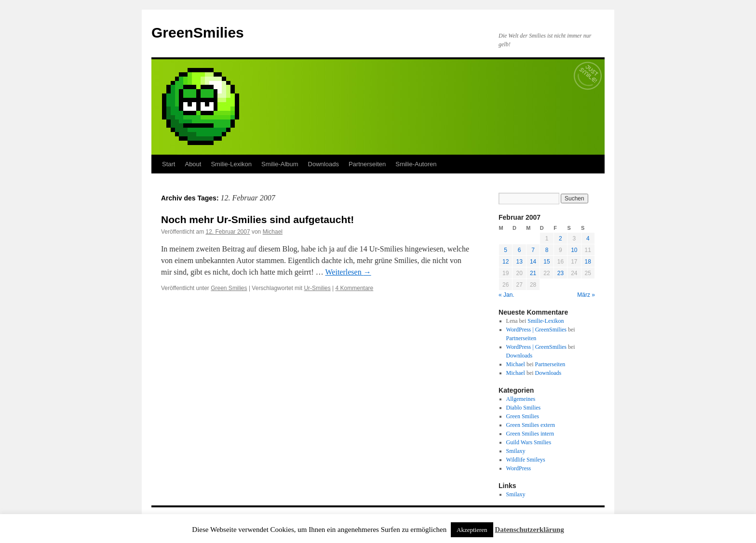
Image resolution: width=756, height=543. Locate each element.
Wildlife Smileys (526, 460)
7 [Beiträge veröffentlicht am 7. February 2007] (533, 250)
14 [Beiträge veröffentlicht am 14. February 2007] (533, 262)
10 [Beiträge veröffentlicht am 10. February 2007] (574, 250)
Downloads (324, 164)
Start (169, 164)
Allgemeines (521, 399)
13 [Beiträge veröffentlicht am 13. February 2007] (519, 262)
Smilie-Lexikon (231, 164)
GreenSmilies (198, 33)
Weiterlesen (348, 272)
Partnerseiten (367, 164)
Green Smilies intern (530, 434)
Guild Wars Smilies (529, 442)
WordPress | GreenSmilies (536, 330)
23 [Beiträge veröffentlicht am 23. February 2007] (560, 273)
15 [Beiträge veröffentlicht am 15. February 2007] (547, 262)
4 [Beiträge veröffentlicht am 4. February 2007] (588, 238)
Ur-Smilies (317, 288)
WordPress (519, 468)
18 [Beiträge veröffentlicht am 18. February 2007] (588, 262)
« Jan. (506, 295)
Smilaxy (516, 451)
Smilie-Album (280, 164)
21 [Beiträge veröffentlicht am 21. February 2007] (533, 273)
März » (586, 295)
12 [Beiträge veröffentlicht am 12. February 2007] (506, 262)
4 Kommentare (355, 288)
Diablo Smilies (524, 408)
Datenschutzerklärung (529, 530)
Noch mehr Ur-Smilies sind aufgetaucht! (257, 219)
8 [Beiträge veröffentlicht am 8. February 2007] (547, 250)
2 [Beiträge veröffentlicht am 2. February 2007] (560, 238)
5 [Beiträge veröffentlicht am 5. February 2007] (506, 250)
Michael (273, 232)
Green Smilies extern (531, 425)
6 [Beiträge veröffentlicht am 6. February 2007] (520, 250)
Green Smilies (229, 288)
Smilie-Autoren (416, 164)
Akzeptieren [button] (472, 530)
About (193, 164)
